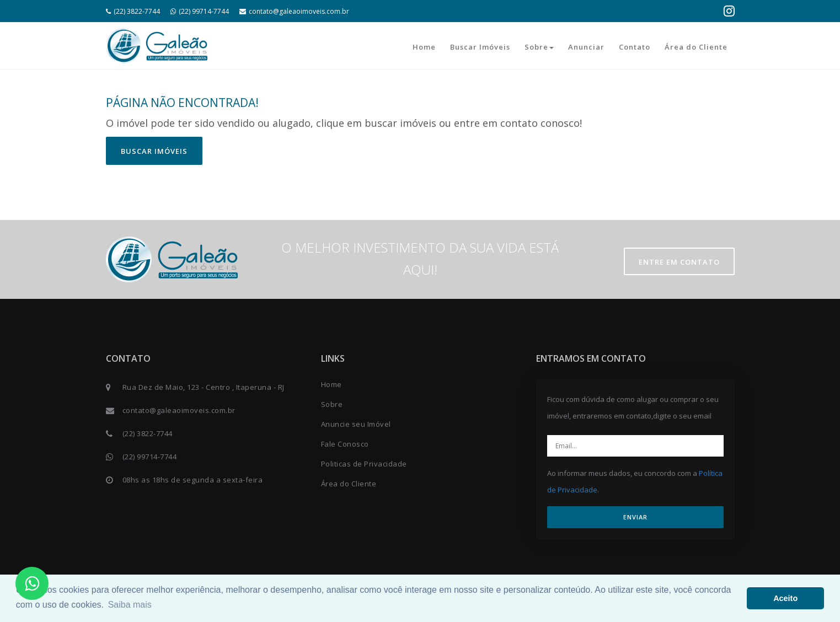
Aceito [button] (785, 598)
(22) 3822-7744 (133, 11)
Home (424, 47)
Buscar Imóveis (480, 47)
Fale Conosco (345, 444)
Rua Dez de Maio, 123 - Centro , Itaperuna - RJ (204, 387)
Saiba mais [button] (130, 605)
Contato (635, 47)
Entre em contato (679, 262)
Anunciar (586, 47)
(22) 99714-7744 (200, 11)
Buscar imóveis (154, 151)
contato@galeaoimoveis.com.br (294, 11)
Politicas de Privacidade (364, 464)
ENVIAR (635, 517)
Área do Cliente (696, 47)
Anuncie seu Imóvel (356, 424)
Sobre (539, 47)
